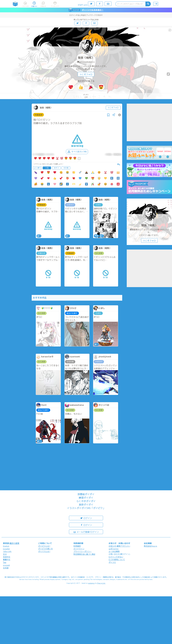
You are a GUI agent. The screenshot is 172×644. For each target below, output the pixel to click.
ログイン (86, 518)
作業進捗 (38, 115)
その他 (66, 168)
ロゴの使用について (117, 560)
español (6, 549)
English (6, 546)
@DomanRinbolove (87, 62)
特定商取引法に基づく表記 (84, 554)
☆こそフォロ (86, 74)
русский (6, 565)
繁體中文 (7, 560)
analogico (91, 583)
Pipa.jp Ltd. (101, 583)
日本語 (6, 568)
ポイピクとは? (44, 546)
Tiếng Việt (7, 551)
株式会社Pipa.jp (150, 546)
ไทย (5, 562)
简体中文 (7, 557)
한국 (5, 554)
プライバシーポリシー (83, 551)
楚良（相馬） (86, 58)
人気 (47, 168)
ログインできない (116, 557)
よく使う (37, 168)
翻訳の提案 (14, 543)
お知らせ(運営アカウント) (119, 546)
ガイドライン (79, 549)
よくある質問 (114, 551)
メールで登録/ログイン (86, 532)
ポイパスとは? (44, 551)
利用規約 (77, 546)
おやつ (56, 168)
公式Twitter (114, 549)
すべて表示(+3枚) (77, 152)
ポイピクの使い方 (45, 549)
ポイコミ (112, 562)
